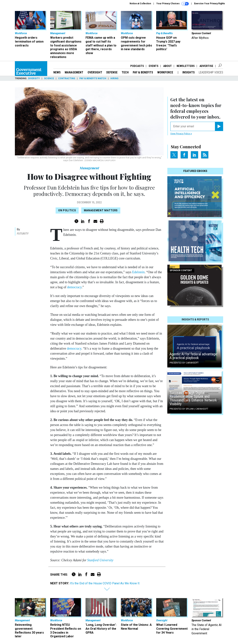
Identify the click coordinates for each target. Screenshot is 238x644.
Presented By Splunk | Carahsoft (189, 409)
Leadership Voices (211, 72)
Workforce (166, 72)
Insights (189, 72)
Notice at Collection (140, 4)
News (57, 72)
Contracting (67, 78)
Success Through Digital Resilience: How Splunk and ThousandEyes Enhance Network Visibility (193, 398)
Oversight (95, 72)
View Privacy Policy (181, 134)
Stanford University (100, 560)
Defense (112, 72)
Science (49, 78)
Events (154, 66)
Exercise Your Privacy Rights (210, 4)
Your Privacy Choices (173, 4)
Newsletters (186, 66)
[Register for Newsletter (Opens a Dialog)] (219, 126)
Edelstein (138, 272)
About (168, 66)
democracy (74, 287)
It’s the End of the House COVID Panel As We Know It (105, 583)
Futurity (23, 234)
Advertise (206, 66)
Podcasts (137, 66)
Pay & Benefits (143, 72)
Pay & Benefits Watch (93, 78)
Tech (125, 72)
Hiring (114, 78)
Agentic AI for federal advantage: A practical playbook (194, 356)
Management (74, 72)
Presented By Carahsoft (184, 363)
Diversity (34, 78)
